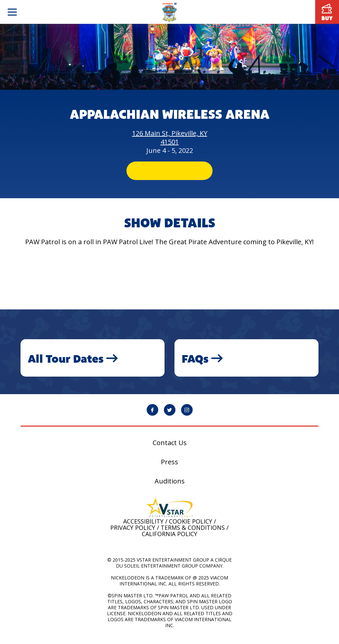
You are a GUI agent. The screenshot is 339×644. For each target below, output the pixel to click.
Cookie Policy (191, 527)
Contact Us (170, 448)
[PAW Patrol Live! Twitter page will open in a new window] (170, 415)
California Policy (169, 539)
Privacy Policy (133, 533)
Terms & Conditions (193, 533)
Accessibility (143, 527)
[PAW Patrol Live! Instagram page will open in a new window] (187, 415)
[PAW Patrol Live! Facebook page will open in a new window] (152, 415)
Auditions (170, 487)
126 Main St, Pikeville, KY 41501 (170, 138)
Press (169, 468)
